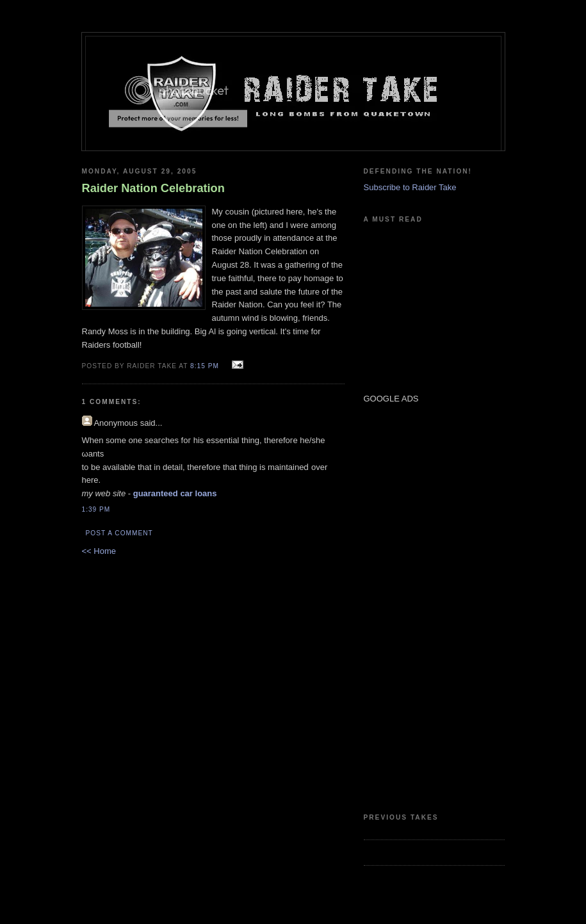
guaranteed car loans (175, 493)
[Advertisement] (402, 608)
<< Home (99, 551)
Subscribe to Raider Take (410, 187)
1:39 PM (96, 509)
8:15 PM (205, 366)
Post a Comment (119, 533)
